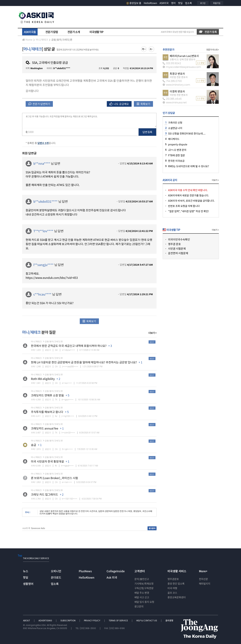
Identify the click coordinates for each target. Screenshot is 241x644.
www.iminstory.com (176, 85)
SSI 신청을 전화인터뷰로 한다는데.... (187, 133)
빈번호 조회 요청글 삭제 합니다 (184, 206)
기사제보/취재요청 (144, 584)
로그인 (203, 3)
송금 (33, 445)
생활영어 (28, 584)
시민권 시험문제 (177, 249)
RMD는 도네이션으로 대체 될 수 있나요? (189, 166)
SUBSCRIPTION (68, 621)
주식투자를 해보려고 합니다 (47, 412)
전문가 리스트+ (213, 49)
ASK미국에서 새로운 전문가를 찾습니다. (188, 195)
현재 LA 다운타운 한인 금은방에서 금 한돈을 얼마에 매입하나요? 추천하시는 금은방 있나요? (84, 362)
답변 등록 (147, 132)
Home (27, 40)
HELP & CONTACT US (147, 621)
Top (20, 555)
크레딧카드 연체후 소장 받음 (47, 395)
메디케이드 (174, 139)
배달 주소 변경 (142, 593)
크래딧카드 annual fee (45, 428)
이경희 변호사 (177, 91)
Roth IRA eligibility (43, 379)
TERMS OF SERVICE (119, 621)
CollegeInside (116, 571)
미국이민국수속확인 (179, 239)
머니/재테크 (42, 40)
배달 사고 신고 (142, 597)
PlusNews (85, 571)
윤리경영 (169, 621)
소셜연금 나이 (175, 128)
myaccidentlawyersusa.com (182, 67)
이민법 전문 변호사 (179, 77)
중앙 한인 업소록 (176, 584)
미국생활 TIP (97, 32)
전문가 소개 (74, 32)
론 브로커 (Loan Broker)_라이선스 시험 (54, 478)
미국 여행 (172, 588)
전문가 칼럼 (52, 32)
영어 (173, 3)
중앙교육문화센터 (177, 597)
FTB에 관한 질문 (177, 155)
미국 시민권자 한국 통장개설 (47, 461)
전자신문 (203, 579)
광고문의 (139, 606)
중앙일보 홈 (134, 3)
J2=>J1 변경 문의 (177, 150)
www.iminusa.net (175, 102)
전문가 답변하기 (39, 104)
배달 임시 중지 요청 (144, 602)
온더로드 (56, 577)
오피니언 (56, 571)
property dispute (178, 144)
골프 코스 (172, 593)
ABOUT (27, 621)
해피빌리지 (204, 584)
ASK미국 (164, 3)
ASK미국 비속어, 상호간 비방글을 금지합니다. (191, 201)
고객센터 (140, 571)
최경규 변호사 (177, 74)
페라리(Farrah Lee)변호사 (184, 56)
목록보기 (143, 104)
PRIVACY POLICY (92, 621)
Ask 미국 (112, 577)
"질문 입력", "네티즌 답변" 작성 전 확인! (188, 211)
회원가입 (217, 3)
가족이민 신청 (175, 123)
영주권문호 (173, 579)
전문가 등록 (208, 32)
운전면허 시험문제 (178, 253)
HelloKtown (150, 3)
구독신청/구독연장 (144, 588)
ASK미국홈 (30, 32)
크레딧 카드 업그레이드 (44, 494)
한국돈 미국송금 (176, 161)
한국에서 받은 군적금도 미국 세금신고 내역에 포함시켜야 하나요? (69, 346)
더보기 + (152, 333)
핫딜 (180, 3)
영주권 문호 (174, 244)
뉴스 (26, 571)
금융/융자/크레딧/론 (62, 40)
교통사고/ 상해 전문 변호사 (182, 59)
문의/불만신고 (142, 579)
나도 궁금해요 (119, 104)
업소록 (189, 3)
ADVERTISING (45, 621)
